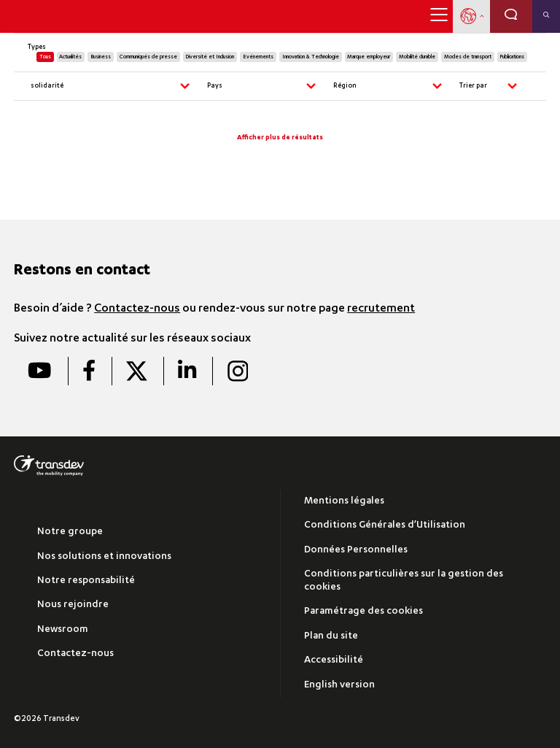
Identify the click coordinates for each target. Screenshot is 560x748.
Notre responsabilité (86, 581)
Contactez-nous (137, 309)
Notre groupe (70, 532)
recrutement (381, 309)
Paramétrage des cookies (363, 612)
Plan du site (331, 637)
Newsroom (63, 630)
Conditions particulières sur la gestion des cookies (404, 581)
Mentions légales (344, 502)
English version (339, 686)
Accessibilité (334, 661)
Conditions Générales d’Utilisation (385, 526)
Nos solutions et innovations (104, 557)
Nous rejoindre (73, 605)
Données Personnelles (356, 551)
